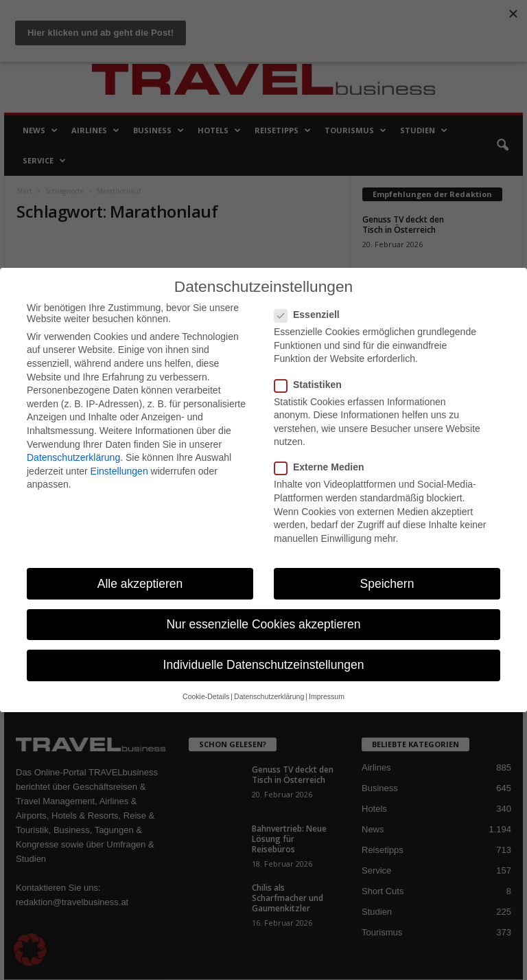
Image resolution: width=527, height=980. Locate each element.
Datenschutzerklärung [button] (269, 696)
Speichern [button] (387, 584)
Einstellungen (119, 471)
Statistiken (312, 385)
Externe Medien (323, 467)
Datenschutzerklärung (73, 457)
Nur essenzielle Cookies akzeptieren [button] (263, 624)
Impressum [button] (327, 696)
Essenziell (311, 315)
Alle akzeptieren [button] (140, 584)
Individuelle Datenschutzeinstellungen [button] (264, 665)
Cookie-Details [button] (206, 696)
